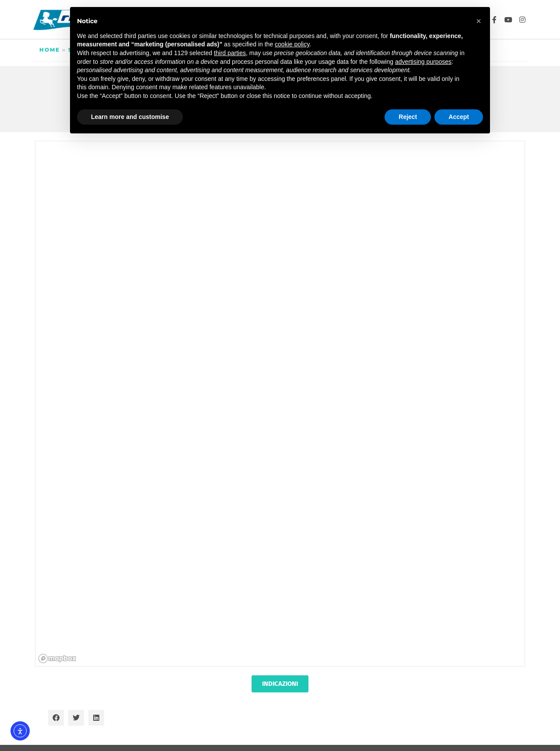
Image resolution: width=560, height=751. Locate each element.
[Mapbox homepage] (57, 658)
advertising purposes (423, 62)
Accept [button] (459, 117)
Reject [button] (408, 117)
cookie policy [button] (292, 44)
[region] (280, 404)
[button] (56, 718)
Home (50, 50)
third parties (230, 53)
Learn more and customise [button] (130, 117)
